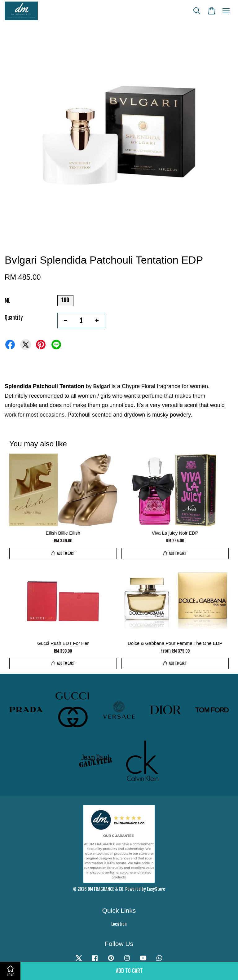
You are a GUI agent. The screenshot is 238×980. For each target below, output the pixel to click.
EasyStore (156, 889)
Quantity (14, 318)
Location (119, 924)
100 (65, 300)
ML (7, 301)
